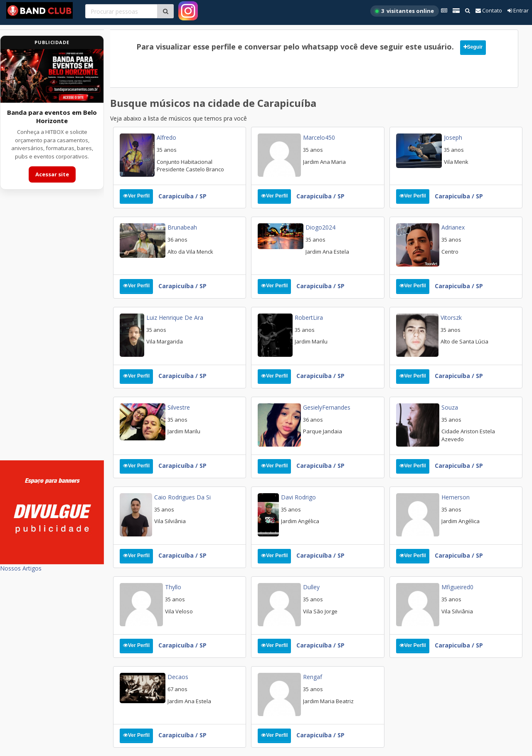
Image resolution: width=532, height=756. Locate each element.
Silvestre (179, 407)
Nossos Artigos (21, 568)
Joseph (453, 137)
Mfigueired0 (457, 587)
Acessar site (52, 174)
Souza (450, 407)
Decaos (178, 677)
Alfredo (166, 137)
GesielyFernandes (327, 407)
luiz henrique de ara (175, 317)
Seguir (473, 47)
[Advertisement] (52, 330)
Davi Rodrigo (298, 497)
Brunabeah (182, 227)
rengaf (313, 677)
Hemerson (456, 497)
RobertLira (309, 317)
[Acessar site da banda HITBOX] (52, 76)
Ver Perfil (136, 196)
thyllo (173, 587)
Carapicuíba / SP (182, 196)
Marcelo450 (319, 137)
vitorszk (451, 317)
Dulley (311, 587)
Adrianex (453, 227)
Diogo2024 (320, 227)
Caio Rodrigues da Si (182, 497)
